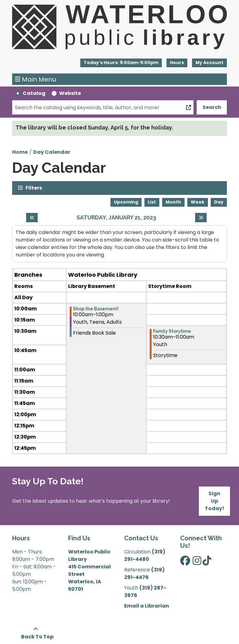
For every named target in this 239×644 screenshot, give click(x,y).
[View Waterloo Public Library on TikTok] (207, 563)
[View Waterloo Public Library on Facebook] (185, 563)
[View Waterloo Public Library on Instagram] (197, 563)
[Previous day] (32, 218)
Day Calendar (52, 152)
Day (219, 202)
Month (173, 202)
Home (20, 152)
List (152, 202)
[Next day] (201, 218)
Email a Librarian (147, 606)
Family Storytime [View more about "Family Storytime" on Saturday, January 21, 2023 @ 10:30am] (172, 331)
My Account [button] (209, 63)
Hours (177, 63)
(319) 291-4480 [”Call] (145, 555)
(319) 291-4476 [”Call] (144, 573)
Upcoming (126, 202)
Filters (34, 188)
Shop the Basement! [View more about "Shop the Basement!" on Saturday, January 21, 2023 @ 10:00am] (96, 309)
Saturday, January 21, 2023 (116, 217)
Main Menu (36, 79)
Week (198, 202)
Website (70, 93)
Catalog (34, 93)
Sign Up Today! (215, 501)
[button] (121, 63)
